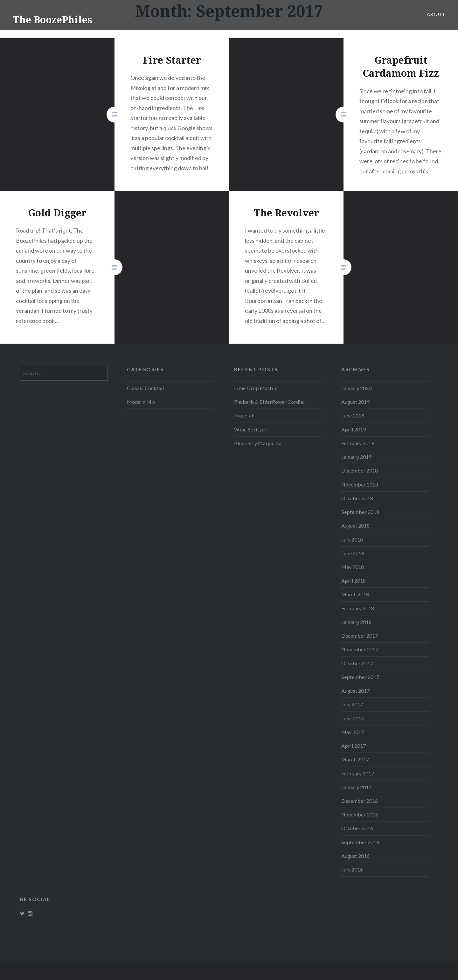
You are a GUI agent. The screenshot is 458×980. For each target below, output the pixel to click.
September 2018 (360, 512)
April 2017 (354, 746)
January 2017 (356, 787)
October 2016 (357, 828)
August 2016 (355, 856)
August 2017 (355, 691)
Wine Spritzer (250, 429)
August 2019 (355, 402)
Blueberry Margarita (258, 443)
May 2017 (353, 732)
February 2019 (358, 443)
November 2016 (360, 814)
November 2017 (360, 649)
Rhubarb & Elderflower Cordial (269, 402)
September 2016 (360, 842)
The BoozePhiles (52, 20)
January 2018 (356, 622)
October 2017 (357, 663)
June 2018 (353, 553)
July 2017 (352, 704)
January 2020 (356, 388)
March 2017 (355, 759)
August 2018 (355, 525)
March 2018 (355, 594)
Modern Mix (141, 402)
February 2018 (358, 608)
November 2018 (360, 484)
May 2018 (353, 567)
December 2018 (360, 470)
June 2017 (353, 718)
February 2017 (358, 773)
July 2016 (352, 869)
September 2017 (360, 677)
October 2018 (357, 498)
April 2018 (354, 581)
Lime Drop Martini (256, 388)
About (436, 14)
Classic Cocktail (146, 388)
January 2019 (356, 457)
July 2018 (352, 539)
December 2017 (360, 636)
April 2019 (354, 429)
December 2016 (360, 801)
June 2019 (353, 415)
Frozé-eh (244, 415)
